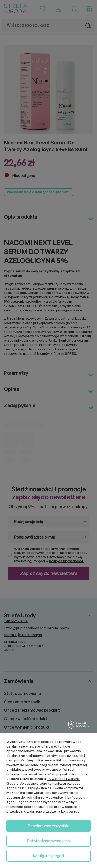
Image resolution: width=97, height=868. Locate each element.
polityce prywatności (45, 769)
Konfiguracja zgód (48, 856)
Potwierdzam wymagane (48, 841)
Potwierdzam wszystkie (49, 826)
